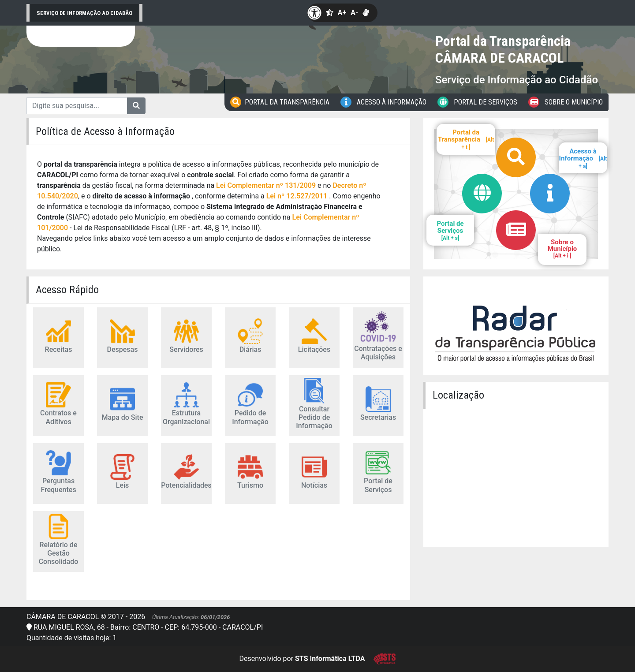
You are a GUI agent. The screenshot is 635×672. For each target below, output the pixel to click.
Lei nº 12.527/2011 (298, 196)
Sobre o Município (566, 102)
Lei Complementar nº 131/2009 (266, 185)
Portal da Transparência (280, 102)
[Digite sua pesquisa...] (77, 106)
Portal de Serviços (477, 102)
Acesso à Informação (383, 102)
